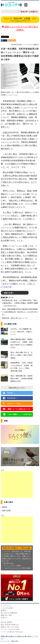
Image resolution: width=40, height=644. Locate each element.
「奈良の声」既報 (16, 167)
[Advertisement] (17, 484)
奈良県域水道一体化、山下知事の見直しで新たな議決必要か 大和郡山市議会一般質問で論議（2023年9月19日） (20, 303)
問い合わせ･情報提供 (9, 613)
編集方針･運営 (6, 615)
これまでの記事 (7, 608)
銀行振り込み (9, 563)
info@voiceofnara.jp (15, 632)
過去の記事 (6, 511)
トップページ (6, 606)
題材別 (5, 507)
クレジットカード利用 (12, 566)
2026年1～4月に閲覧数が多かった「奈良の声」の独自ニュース (21, 332)
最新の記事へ (9, 293)
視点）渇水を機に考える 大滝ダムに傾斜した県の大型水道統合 (21, 355)
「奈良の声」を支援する (28, 12)
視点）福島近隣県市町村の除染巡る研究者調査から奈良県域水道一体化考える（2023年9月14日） (20, 312)
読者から (4, 618)
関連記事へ (7, 287)
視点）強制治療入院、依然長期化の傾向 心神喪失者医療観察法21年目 (21, 378)
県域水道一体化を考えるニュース (15, 318)
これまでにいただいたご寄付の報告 (17, 568)
